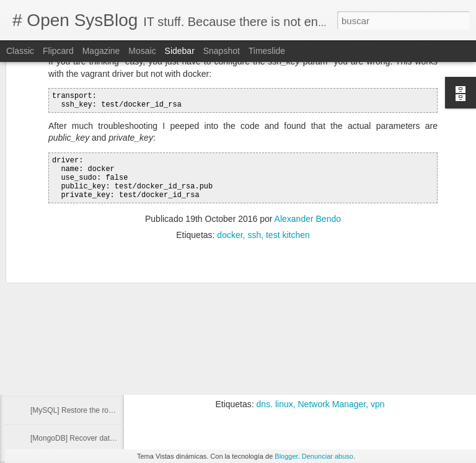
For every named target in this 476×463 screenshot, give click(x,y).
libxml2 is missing (59, 382)
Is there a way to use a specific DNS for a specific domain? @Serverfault (288, 370)
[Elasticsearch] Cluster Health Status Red (99, 299)
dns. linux (275, 404)
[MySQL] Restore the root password (90, 410)
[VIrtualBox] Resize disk (70, 327)
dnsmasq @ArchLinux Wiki (200, 358)
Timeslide (267, 51)
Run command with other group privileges (99, 243)
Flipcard (58, 51)
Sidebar (180, 51)
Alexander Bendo (368, 388)
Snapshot (222, 51)
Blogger (286, 456)
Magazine (101, 51)
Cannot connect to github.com (80, 355)
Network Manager (332, 404)
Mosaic (142, 51)
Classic (20, 51)
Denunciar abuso (328, 456)
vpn (378, 404)
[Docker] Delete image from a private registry (104, 271)
